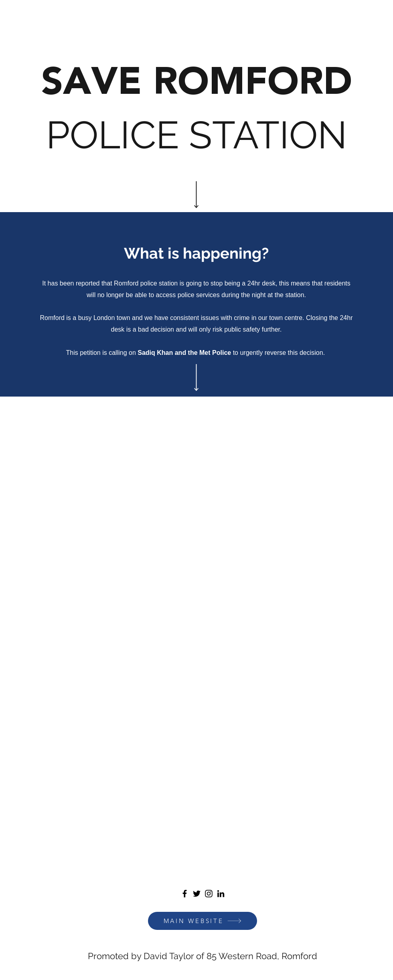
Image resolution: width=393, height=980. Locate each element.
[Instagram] (209, 894)
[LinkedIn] (221, 894)
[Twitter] (197, 894)
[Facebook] (185, 894)
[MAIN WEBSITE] (203, 921)
